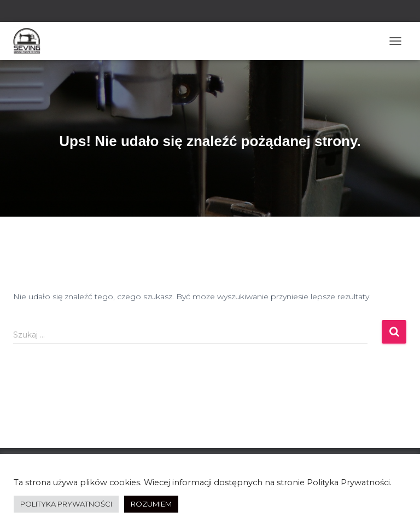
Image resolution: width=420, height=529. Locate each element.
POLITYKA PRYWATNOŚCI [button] (66, 504)
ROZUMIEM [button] (151, 504)
